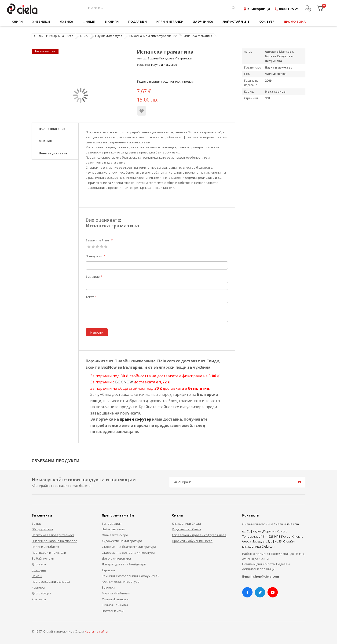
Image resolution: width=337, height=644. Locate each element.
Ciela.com (292, 524)
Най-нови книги (114, 529)
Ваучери (108, 587)
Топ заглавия (112, 524)
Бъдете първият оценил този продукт (166, 81)
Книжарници (259, 9)
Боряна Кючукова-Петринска (170, 58)
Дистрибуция (41, 593)
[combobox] (162, 8)
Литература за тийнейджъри (124, 564)
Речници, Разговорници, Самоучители (131, 576)
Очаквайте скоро (115, 535)
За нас (36, 524)
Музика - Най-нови (116, 593)
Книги (84, 36)
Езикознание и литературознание (153, 36)
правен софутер (136, 419)
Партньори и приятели (49, 553)
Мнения (45, 141)
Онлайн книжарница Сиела (54, 36)
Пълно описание (52, 129)
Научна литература (109, 36)
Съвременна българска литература (129, 547)
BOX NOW (124, 382)
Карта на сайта (96, 631)
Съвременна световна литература (128, 553)
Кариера (38, 587)
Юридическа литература (121, 582)
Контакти (39, 599)
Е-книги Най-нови (115, 605)
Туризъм (108, 570)
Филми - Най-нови (115, 599)
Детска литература (116, 558)
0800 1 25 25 (289, 9)
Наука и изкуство (164, 65)
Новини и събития (45, 547)
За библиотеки (43, 558)
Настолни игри (113, 611)
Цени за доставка (53, 153)
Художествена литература (122, 541)
